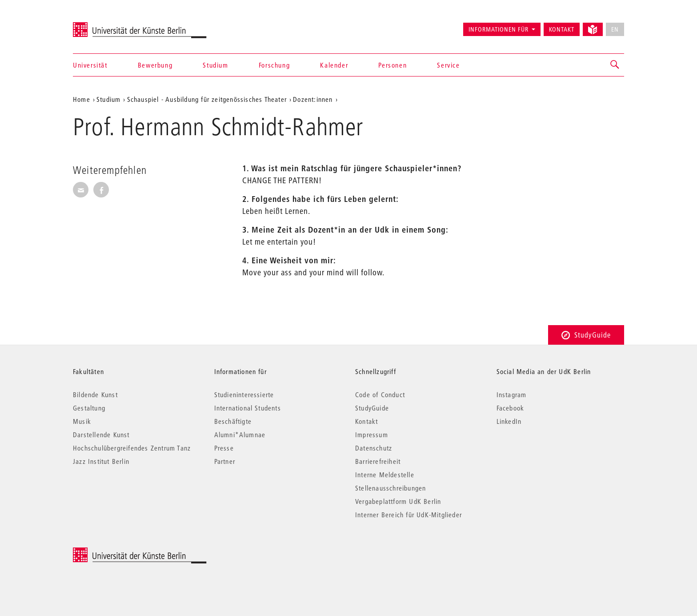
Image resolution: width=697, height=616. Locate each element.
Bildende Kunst (95, 395)
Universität (90, 65)
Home (82, 99)
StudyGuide (586, 335)
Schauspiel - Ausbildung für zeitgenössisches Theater (207, 99)
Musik (82, 421)
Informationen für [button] (499, 29)
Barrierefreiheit (378, 461)
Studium (215, 65)
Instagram (512, 395)
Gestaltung (89, 408)
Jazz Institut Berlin (101, 461)
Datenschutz (374, 448)
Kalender (334, 65)
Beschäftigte (233, 421)
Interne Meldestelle (385, 475)
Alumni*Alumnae (240, 435)
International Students (248, 408)
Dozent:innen (313, 99)
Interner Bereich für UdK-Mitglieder (409, 515)
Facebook (511, 408)
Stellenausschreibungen (391, 488)
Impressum (372, 435)
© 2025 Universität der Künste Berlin (119, 552)
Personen (393, 65)
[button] (615, 65)
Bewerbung (155, 65)
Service (448, 65)
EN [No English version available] (615, 29)
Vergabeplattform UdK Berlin (398, 501)
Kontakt (562, 29)
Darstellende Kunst (101, 435)
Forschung (274, 65)
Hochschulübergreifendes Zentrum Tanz (132, 448)
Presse (224, 448)
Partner (225, 461)
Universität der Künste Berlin (108, 25)
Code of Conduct (380, 395)
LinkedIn (509, 421)
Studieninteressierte (244, 395)
